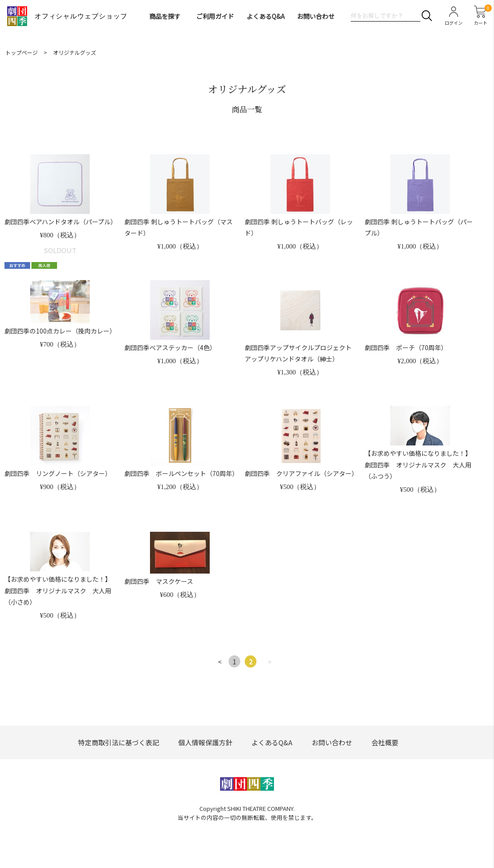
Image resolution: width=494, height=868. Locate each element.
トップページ (22, 52)
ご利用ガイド (215, 16)
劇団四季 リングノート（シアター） (58, 473)
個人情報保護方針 (205, 742)
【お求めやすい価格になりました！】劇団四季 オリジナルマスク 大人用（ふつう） (418, 464)
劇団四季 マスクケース (159, 581)
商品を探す (165, 16)
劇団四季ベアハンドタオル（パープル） (61, 222)
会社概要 (385, 742)
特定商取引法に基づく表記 (119, 742)
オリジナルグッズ (75, 52)
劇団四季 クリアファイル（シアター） (301, 473)
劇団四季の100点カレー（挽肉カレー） (60, 331)
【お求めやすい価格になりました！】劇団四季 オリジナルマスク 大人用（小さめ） (58, 590)
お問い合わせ (316, 16)
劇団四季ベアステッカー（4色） (170, 347)
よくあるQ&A (266, 16)
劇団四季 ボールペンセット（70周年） (181, 473)
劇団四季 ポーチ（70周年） (406, 347)
